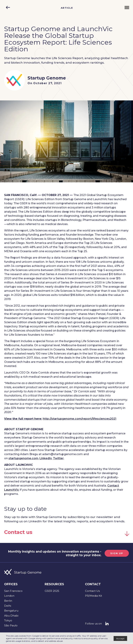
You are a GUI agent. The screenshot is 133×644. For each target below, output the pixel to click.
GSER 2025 (52, 591)
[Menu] (127, 8)
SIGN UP (117, 553)
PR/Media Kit (94, 596)
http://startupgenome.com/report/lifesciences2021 (80, 419)
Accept (120, 638)
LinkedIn (46, 458)
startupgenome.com (23, 458)
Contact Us (92, 591)
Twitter (58, 458)
